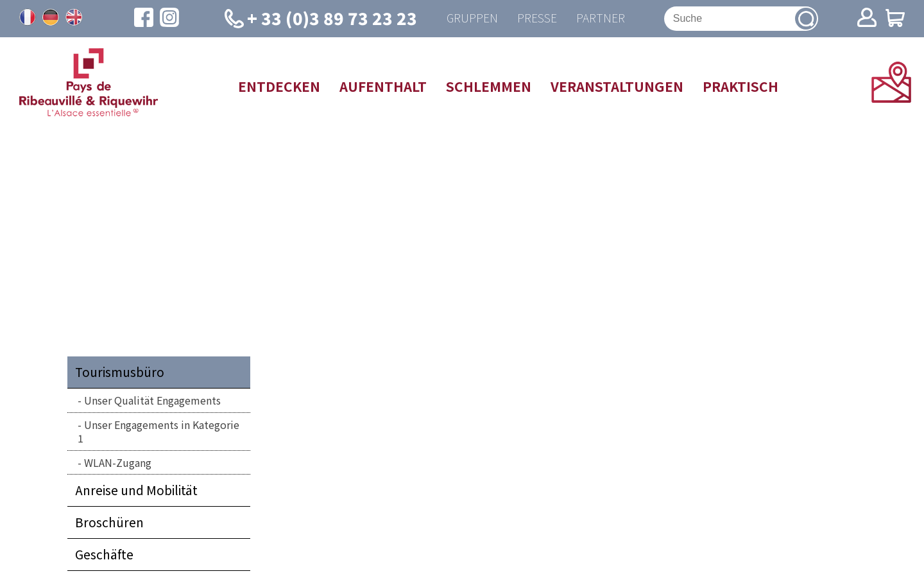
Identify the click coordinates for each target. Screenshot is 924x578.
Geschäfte (104, 555)
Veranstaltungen (617, 86)
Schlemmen (489, 86)
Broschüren (109, 523)
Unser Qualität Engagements (152, 401)
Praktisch (740, 86)
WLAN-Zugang (118, 462)
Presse (537, 18)
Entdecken (279, 86)
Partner (601, 18)
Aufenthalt (383, 86)
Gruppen (472, 18)
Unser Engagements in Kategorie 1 (158, 431)
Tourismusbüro (120, 372)
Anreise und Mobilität (136, 491)
